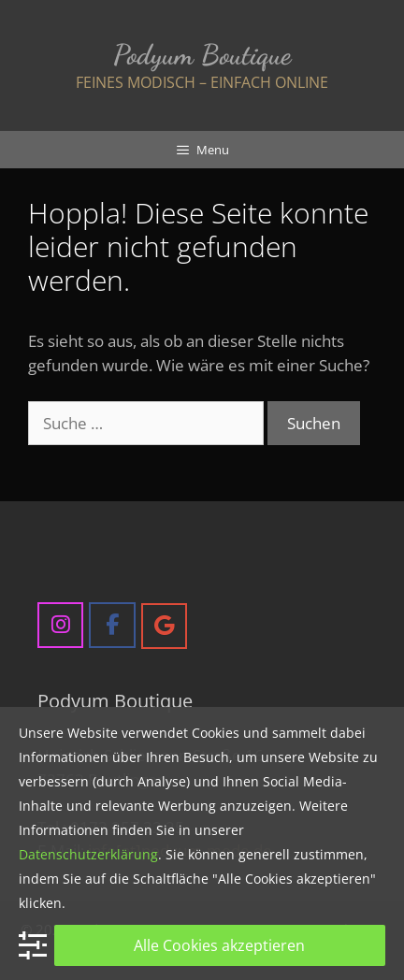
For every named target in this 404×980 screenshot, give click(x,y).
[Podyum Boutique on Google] (164, 626)
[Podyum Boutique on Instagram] (60, 625)
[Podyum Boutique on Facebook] (112, 625)
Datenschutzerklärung (88, 854)
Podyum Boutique (202, 54)
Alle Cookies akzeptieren (219, 945)
